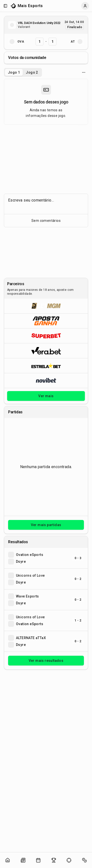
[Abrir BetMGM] (46, 306)
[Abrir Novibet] (46, 380)
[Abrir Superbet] (46, 336)
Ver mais (46, 396)
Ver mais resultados (46, 661)
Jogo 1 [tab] (14, 72)
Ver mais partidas (46, 525)
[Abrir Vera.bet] (46, 351)
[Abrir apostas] (84, 860)
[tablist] (23, 72)
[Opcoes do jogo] (84, 72)
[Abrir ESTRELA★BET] (46, 366)
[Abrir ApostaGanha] (46, 321)
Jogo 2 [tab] (32, 72)
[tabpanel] (46, 102)
